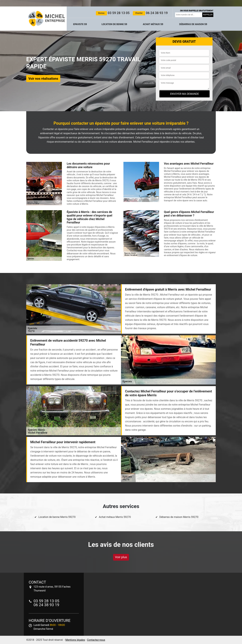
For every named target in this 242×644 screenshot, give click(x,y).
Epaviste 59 (80, 24)
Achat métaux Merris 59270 (115, 517)
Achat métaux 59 (153, 24)
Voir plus (121, 557)
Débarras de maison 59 (193, 24)
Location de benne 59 (114, 24)
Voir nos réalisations (43, 78)
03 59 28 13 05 (113, 13)
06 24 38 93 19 (150, 13)
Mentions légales (75, 640)
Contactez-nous (96, 640)
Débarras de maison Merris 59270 (179, 517)
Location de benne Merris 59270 (57, 517)
